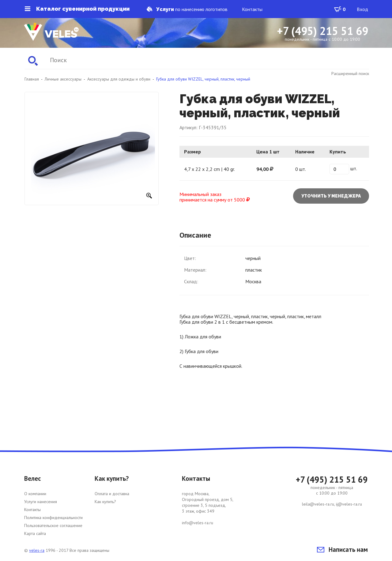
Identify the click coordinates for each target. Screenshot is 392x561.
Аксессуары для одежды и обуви (119, 79)
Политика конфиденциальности (53, 518)
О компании (35, 494)
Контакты (252, 9)
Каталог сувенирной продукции (77, 9)
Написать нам (342, 550)
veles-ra (37, 550)
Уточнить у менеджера (331, 196)
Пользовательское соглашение (53, 525)
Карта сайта (35, 533)
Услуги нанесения (41, 502)
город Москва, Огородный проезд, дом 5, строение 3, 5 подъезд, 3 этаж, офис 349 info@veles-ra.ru (208, 508)
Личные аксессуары (63, 79)
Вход (362, 9)
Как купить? (105, 502)
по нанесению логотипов (187, 9)
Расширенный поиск (350, 73)
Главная (32, 79)
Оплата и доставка (112, 494)
